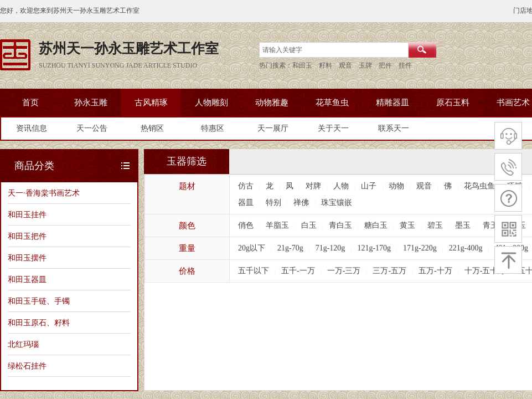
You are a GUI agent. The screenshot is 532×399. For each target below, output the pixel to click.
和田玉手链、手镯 (39, 301)
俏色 (246, 225)
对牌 (313, 186)
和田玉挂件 (27, 214)
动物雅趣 (272, 103)
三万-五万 (389, 271)
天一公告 (92, 128)
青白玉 (340, 225)
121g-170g (374, 248)
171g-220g (420, 248)
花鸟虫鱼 (479, 186)
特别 (273, 203)
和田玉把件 (27, 236)
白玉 (309, 225)
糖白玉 (376, 225)
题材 (187, 186)
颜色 (187, 226)
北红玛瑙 (23, 344)
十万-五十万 (485, 271)
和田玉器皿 (27, 279)
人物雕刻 (211, 103)
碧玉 (435, 225)
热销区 (152, 128)
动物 (396, 186)
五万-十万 (435, 271)
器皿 (246, 203)
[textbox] (334, 50)
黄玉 (407, 225)
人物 (341, 186)
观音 (424, 186)
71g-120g (330, 248)
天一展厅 (273, 128)
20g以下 (252, 248)
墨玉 (463, 225)
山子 (369, 186)
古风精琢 (151, 103)
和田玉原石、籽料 (39, 323)
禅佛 (301, 203)
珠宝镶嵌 (337, 203)
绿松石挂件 (27, 366)
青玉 (490, 225)
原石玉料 (453, 103)
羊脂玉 (277, 225)
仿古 (246, 186)
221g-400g (466, 248)
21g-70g (290, 248)
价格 (187, 271)
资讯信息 (32, 128)
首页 (30, 103)
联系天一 (394, 128)
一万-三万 (344, 271)
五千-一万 (298, 271)
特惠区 (213, 128)
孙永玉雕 (91, 103)
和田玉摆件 (27, 258)
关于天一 (333, 128)
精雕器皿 (392, 103)
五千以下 (254, 271)
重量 (187, 248)
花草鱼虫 (332, 103)
